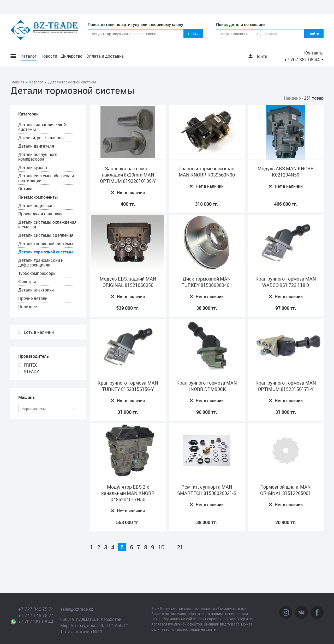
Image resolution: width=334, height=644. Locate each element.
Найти (193, 34)
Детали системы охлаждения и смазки (47, 224)
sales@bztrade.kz (77, 609)
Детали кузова (33, 167)
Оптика (25, 189)
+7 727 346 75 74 (36, 609)
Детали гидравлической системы (42, 127)
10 (161, 547)
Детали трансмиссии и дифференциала (41, 263)
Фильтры (27, 282)
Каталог (29, 56)
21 (180, 547)
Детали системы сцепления (46, 235)
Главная (17, 82)
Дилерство (72, 56)
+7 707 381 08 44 (302, 59)
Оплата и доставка (105, 56)
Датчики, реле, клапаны (41, 138)
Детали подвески (35, 205)
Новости (49, 56)
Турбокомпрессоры (37, 273)
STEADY (31, 372)
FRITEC (31, 365)
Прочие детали (33, 298)
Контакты (314, 53)
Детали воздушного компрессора (38, 157)
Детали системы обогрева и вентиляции (46, 178)
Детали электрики (36, 290)
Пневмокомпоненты (38, 197)
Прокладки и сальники (40, 214)
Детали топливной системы (46, 244)
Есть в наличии (39, 332)
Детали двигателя (36, 146)
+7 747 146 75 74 (36, 615)
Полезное (28, 307)
